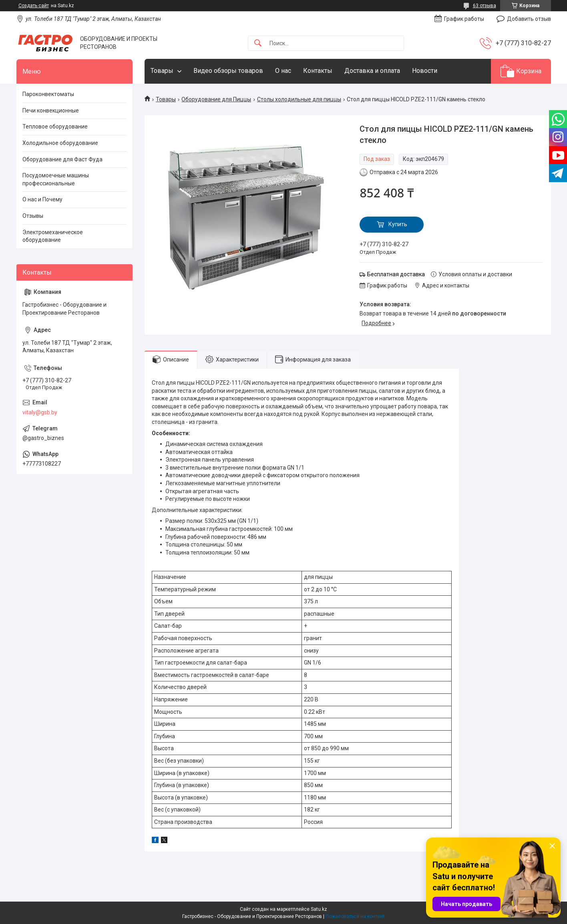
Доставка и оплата (372, 71)
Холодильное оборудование (60, 143)
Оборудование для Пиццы (216, 99)
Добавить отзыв (529, 19)
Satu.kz (319, 909)
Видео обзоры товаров (228, 71)
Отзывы (33, 216)
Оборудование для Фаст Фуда (62, 159)
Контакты (318, 71)
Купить (398, 224)
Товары (162, 71)
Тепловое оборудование (55, 127)
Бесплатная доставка (396, 274)
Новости (425, 71)
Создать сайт (34, 6)
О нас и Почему (42, 199)
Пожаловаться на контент (355, 916)
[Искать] (258, 43)
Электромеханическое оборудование (53, 236)
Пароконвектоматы (48, 94)
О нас (283, 71)
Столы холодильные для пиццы (299, 99)
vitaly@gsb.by (40, 412)
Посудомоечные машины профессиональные (56, 179)
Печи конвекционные (51, 110)
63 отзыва (485, 6)
